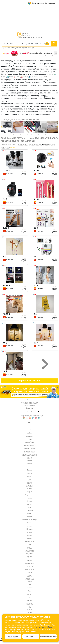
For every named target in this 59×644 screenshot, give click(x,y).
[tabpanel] (30, 127)
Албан (30, 433)
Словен (29, 576)
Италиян (29, 504)
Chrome (3, 77)
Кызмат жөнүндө (29, 405)
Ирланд (30, 498)
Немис (29, 538)
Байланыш (29, 408)
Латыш (29, 523)
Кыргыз (29, 513)
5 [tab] (28, 135)
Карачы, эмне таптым (29, 403)
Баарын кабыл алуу (48, 636)
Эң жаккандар (23, 145)
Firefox (26, 77)
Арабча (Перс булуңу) (30, 455)
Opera (18, 77)
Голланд (30, 476)
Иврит (30, 492)
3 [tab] (21, 135)
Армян (30, 458)
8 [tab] (38, 135)
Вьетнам (29, 473)
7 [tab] (35, 135)
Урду (30, 597)
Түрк (29, 591)
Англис (29, 439)
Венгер (30, 470)
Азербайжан (29, 430)
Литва (30, 526)
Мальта (29, 535)
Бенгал (29, 461)
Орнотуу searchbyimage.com (42, 3)
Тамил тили (29, 588)
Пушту (29, 557)
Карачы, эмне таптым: (10, 145)
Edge (11, 77)
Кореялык (30, 510)
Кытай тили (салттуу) (29, 520)
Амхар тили (29, 436)
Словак (29, 572)
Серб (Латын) (29, 566)
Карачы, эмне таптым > (30, 381)
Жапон (29, 489)
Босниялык (29, 467)
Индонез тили (29, 495)
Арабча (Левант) (30, 445)
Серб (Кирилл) (30, 563)
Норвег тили (29, 541)
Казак (29, 507)
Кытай (29, 517)
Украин (30, 594)
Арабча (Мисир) (29, 452)
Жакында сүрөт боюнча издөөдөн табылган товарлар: (21, 120)
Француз (29, 610)
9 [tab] (42, 135)
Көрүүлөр (47, 145)
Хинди (29, 613)
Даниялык (30, 486)
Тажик (29, 582)
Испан (29, 501)
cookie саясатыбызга (44, 627)
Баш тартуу (31, 636)
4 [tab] (24, 135)
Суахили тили (29, 579)
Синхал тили (30, 569)
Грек (29, 480)
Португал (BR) (29, 551)
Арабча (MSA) (29, 442)
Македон (30, 529)
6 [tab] (31, 135)
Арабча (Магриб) (29, 448)
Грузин (29, 483)
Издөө (29, 400)
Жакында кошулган (35, 145)
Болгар (29, 464)
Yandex (46, 77)
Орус (30, 544)
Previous (2, 127)
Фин (29, 607)
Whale (33, 77)
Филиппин (29, 604)
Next (57, 127)
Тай (29, 585)
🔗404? (4, 151)
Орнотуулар (13, 636)
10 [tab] (45, 135)
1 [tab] (14, 135)
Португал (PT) (29, 554)
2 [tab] (17, 135)
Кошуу (12, 148)
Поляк (29, 548)
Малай (29, 532)
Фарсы (29, 600)
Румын (29, 560)
